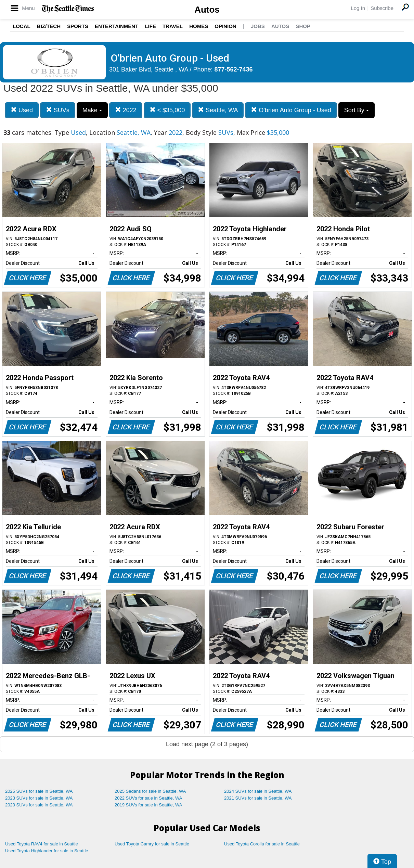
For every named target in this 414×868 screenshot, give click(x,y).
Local (22, 26)
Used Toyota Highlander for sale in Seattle (47, 851)
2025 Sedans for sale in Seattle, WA (150, 791)
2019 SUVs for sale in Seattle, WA (148, 805)
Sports (78, 26)
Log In (358, 8)
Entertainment (117, 26)
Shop (303, 26)
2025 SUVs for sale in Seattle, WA (39, 791)
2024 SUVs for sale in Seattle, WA (258, 791)
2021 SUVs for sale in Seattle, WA (258, 798)
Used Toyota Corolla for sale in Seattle (262, 844)
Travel (173, 26)
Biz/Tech (49, 26)
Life (150, 26)
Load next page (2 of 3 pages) (207, 744)
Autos (207, 10)
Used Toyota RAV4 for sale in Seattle (42, 844)
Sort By (357, 110)
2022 (126, 110)
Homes (199, 26)
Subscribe (382, 8)
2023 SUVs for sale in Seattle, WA (39, 798)
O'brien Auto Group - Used (291, 110)
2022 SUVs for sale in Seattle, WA (148, 798)
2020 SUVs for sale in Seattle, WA (39, 805)
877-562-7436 (234, 69)
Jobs (258, 26)
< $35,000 (167, 110)
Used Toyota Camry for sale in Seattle (152, 844)
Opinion (225, 26)
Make (92, 110)
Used (22, 110)
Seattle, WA (218, 110)
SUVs (58, 110)
